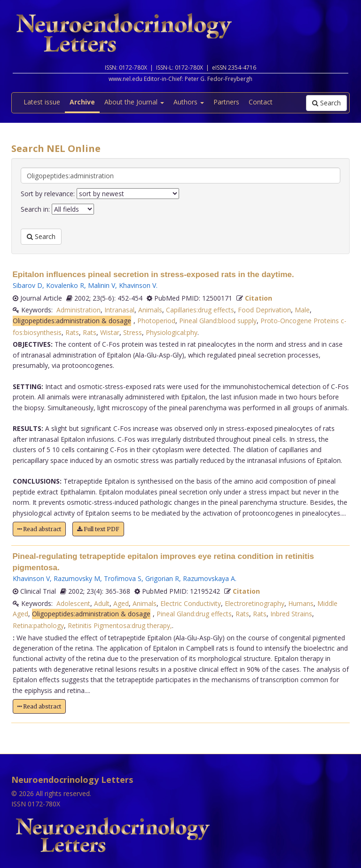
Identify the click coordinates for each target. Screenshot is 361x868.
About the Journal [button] (134, 102)
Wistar (110, 332)
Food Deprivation (264, 310)
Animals (150, 310)
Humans (301, 603)
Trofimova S (123, 578)
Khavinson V (137, 285)
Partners (226, 102)
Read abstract (39, 529)
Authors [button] (189, 102)
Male (302, 310)
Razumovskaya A (209, 578)
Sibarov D (27, 285)
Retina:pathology (38, 625)
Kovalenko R (65, 285)
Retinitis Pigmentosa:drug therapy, (120, 625)
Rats (72, 332)
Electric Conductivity (191, 603)
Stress (133, 332)
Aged (121, 603)
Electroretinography (255, 603)
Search (326, 103)
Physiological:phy (172, 332)
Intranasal (119, 310)
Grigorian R (162, 578)
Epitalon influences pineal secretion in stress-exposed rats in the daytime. (153, 275)
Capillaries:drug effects (200, 310)
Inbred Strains (291, 614)
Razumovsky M (77, 578)
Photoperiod (156, 321)
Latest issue (42, 102)
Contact (261, 102)
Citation (259, 298)
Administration (78, 310)
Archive (82, 102)
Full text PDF (98, 529)
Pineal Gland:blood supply (218, 321)
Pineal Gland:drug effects (194, 614)
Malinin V (102, 285)
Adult (102, 603)
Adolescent (73, 603)
